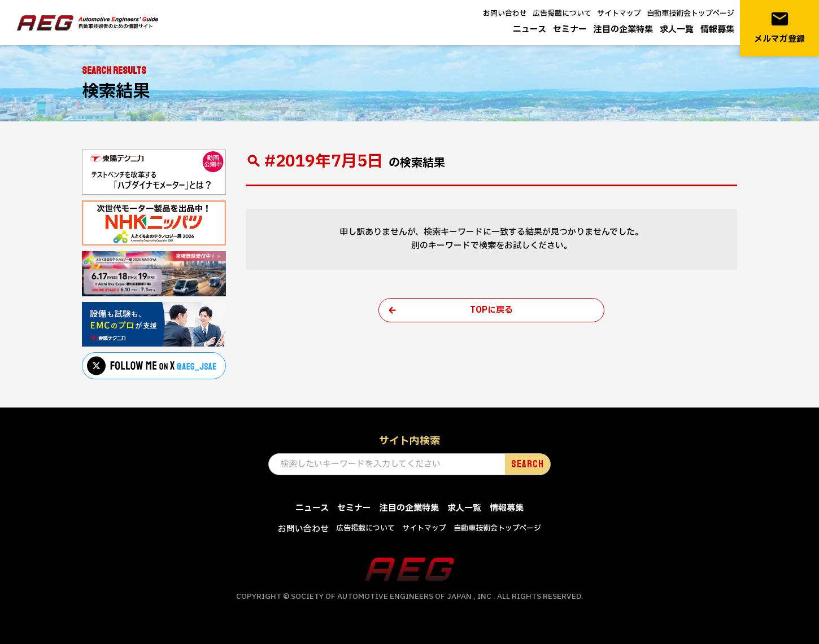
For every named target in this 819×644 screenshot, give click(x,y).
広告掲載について (562, 14)
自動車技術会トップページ (691, 14)
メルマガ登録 (779, 27)
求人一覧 (677, 30)
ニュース (530, 30)
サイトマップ (619, 14)
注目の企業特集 (623, 30)
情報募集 (717, 30)
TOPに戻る (491, 310)
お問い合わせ (505, 14)
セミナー (570, 30)
